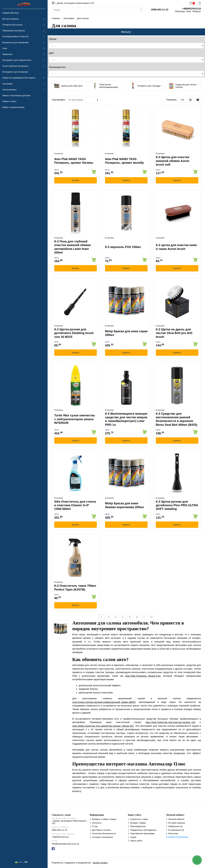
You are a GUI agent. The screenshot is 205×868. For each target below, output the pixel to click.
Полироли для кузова (12, 25)
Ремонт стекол (9, 101)
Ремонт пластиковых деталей (16, 95)
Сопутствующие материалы (15, 66)
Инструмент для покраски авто (17, 60)
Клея (5, 48)
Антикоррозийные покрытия (15, 36)
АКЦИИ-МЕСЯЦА (11, 13)
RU (26, 862)
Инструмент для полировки (15, 72)
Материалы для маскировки (16, 42)
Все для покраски (11, 19)
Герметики (7, 54)
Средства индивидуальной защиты (19, 78)
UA (20, 862)
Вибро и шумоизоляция (13, 107)
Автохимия (7, 84)
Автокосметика (9, 90)
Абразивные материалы (14, 31)
